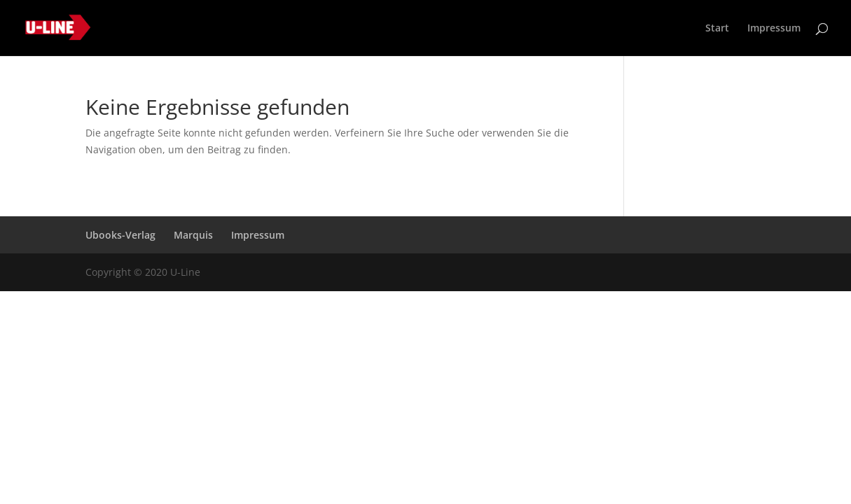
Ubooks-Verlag (120, 235)
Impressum (774, 29)
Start (717, 29)
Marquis (193, 235)
